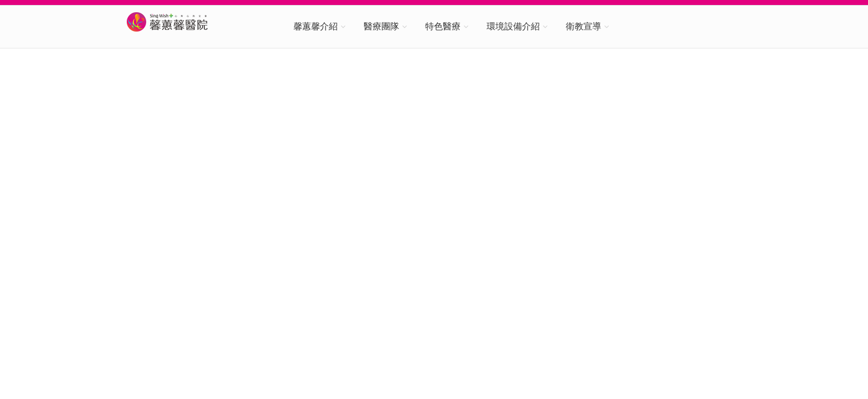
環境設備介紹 (513, 26)
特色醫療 (443, 26)
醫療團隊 (381, 26)
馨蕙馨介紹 (316, 26)
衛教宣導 (583, 26)
